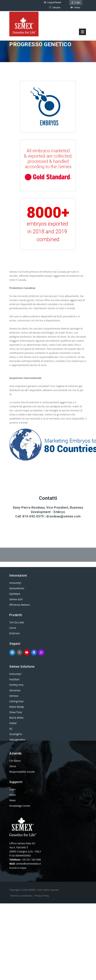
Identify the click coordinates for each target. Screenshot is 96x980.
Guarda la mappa (18, 868)
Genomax (15, 690)
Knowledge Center (20, 806)
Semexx (14, 696)
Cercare (55, 8)
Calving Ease (16, 701)
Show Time (16, 712)
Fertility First (16, 685)
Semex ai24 (16, 599)
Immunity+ (16, 583)
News (12, 800)
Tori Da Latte (17, 622)
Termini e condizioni (21, 896)
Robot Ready (17, 707)
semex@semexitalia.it (28, 864)
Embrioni (15, 633)
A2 (11, 729)
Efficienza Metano (20, 605)
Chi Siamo (15, 761)
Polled (13, 723)
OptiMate (15, 594)
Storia (13, 766)
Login (76, 2)
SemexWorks (17, 588)
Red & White (16, 718)
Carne (13, 628)
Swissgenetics (17, 740)
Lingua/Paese (52, 2)
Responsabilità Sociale (22, 772)
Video (75, 8)
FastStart (14, 679)
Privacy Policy (42, 896)
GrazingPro (16, 734)
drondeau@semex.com (63, 516)
